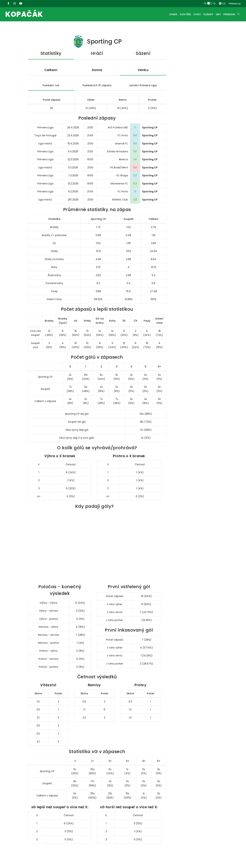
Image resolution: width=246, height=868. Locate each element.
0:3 (135, 184)
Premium (229, 14)
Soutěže (177, 14)
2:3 (135, 200)
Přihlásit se (235, 4)
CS (222, 4)
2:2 (135, 176)
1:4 (135, 160)
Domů (163, 14)
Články (204, 14)
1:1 (135, 128)
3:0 (135, 168)
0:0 (135, 136)
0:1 (135, 152)
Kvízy (191, 14)
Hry (216, 14)
